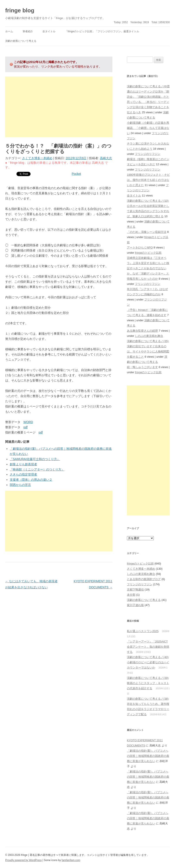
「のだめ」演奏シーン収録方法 (147, 232)
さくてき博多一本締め (37, 158)
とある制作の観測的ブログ (144, 579)
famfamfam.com (71, 860)
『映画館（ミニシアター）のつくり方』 (37, 469)
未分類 (131, 595)
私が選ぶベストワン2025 (143, 631)
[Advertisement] (59, 107)
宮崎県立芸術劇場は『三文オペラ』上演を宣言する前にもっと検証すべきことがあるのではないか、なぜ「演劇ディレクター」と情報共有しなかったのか (148, 268)
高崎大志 (106, 158)
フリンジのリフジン (148, 154)
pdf (25, 427)
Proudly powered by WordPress (23, 860)
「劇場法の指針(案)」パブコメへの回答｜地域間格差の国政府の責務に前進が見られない (148, 756)
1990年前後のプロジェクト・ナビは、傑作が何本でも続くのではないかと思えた (148, 180)
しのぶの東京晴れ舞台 (149, 336)
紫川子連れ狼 (135, 605)
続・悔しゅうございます (142, 367)
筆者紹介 (28, 31)
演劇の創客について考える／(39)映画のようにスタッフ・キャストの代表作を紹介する (148, 683)
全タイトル (49, 31)
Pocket (76, 174)
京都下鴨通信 (135, 590)
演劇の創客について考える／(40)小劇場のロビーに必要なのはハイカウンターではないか (148, 662)
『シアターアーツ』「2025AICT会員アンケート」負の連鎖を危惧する (148, 647)
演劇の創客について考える (21, 41)
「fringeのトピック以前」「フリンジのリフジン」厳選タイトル (102, 31)
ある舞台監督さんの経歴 (142, 331)
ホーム (9, 31)
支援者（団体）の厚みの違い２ (31, 480)
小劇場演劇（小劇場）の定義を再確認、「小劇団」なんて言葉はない (148, 128)
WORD (28, 422)
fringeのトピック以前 (148, 253)
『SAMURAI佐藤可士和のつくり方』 (35, 459)
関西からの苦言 (20, 485)
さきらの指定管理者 (23, 474)
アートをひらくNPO (140, 247)
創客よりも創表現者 (23, 464)
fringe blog (20, 10)
